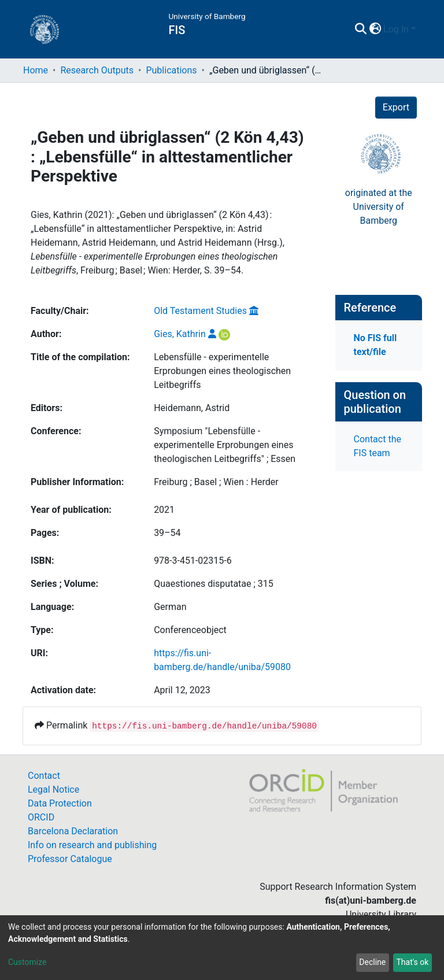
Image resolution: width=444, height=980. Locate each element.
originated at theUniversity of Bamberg (379, 207)
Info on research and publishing (92, 845)
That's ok (412, 962)
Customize (27, 962)
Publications (171, 70)
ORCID (41, 817)
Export (396, 107)
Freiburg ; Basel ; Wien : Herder (216, 482)
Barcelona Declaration (73, 831)
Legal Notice (53, 789)
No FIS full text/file (375, 345)
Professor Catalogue (70, 859)
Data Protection (60, 803)
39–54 (167, 533)
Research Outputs (97, 70)
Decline (372, 962)
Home (36, 70)
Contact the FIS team (378, 446)
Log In (396, 29)
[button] (375, 29)
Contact (44, 776)
